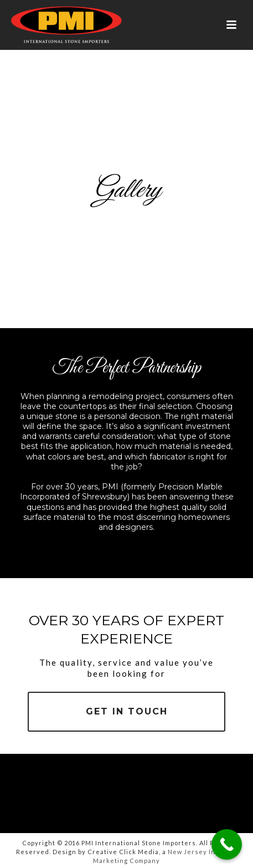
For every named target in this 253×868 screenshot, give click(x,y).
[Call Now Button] (227, 844)
